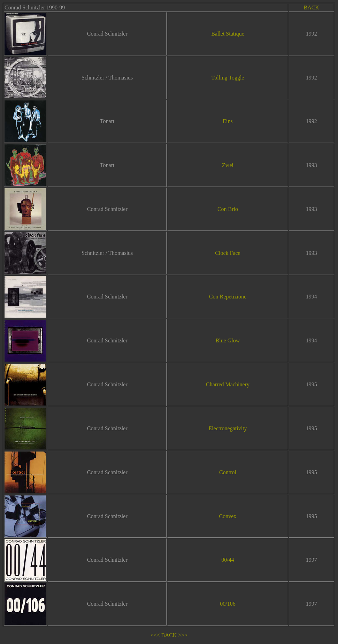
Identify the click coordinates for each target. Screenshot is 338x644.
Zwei (228, 165)
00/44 (228, 560)
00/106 (228, 604)
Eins (228, 121)
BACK (312, 7)
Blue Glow (228, 340)
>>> (183, 635)
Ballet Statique (228, 34)
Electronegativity (228, 428)
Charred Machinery (228, 384)
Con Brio (228, 209)
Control (228, 472)
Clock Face (228, 253)
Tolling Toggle (228, 78)
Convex (228, 516)
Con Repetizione (228, 297)
